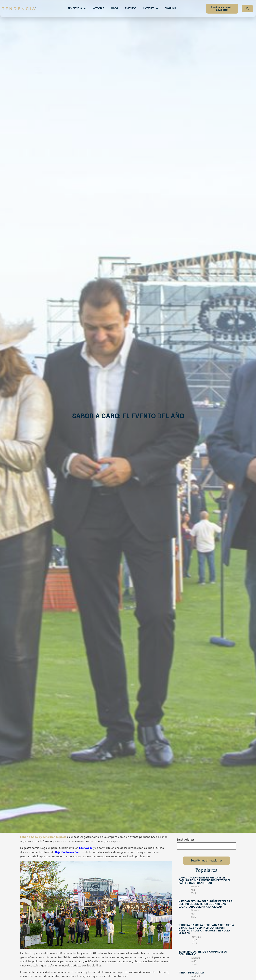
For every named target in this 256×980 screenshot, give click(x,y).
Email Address (186, 840)
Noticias (98, 9)
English (170, 9)
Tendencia (77, 9)
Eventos (131, 9)
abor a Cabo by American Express (44, 837)
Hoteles (151, 9)
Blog (115, 9)
